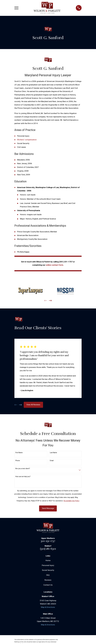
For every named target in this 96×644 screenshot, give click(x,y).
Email (52, 461)
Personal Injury (48, 565)
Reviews (48, 580)
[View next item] (50, 301)
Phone (18, 461)
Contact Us (48, 585)
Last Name (53, 453)
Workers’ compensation (27, 140)
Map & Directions (48, 607)
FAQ (48, 575)
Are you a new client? (23, 469)
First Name (19, 453)
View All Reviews (33, 405)
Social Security (48, 570)
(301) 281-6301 (48, 549)
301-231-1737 (48, 541)
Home (48, 560)
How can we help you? (23, 477)
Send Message (48, 508)
